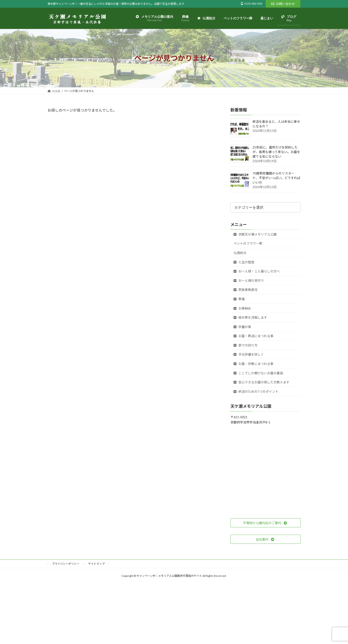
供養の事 (242, 327)
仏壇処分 (240, 253)
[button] (266, 523)
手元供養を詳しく (249, 355)
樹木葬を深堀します (250, 318)
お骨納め (242, 308)
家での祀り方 (246, 345)
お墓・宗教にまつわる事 (254, 364)
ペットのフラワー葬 (248, 244)
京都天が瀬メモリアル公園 (255, 234)
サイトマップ (96, 564)
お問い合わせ (283, 4)
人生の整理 (244, 262)
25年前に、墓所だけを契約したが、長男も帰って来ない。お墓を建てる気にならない (276, 152)
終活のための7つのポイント (256, 391)
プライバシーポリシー (66, 564)
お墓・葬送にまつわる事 (254, 336)
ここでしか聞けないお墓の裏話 (258, 373)
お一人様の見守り (249, 281)
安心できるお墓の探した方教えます (262, 382)
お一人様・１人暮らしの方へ (257, 271)
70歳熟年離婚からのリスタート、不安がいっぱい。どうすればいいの (276, 178)
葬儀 (239, 299)
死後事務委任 (246, 290)
